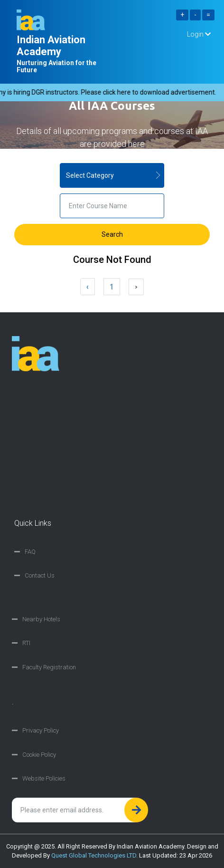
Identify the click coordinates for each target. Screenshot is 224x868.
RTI (26, 643)
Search (112, 234)
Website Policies (44, 778)
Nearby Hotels (41, 619)
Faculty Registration (49, 667)
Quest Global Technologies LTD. (94, 855)
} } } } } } (112, 175)
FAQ (30, 552)
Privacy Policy (41, 730)
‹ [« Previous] (88, 287)
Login (199, 34)
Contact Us (40, 575)
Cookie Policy (39, 755)
